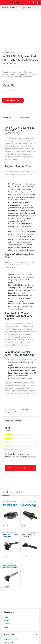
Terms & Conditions (11, 639)
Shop (6, 627)
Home (4, 8)
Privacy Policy (9, 643)
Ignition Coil (27, 8)
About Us (7, 620)
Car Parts (14, 8)
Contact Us (8, 624)
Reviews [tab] (25, 117)
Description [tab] (7, 117)
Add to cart (14, 100)
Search (29, 2)
